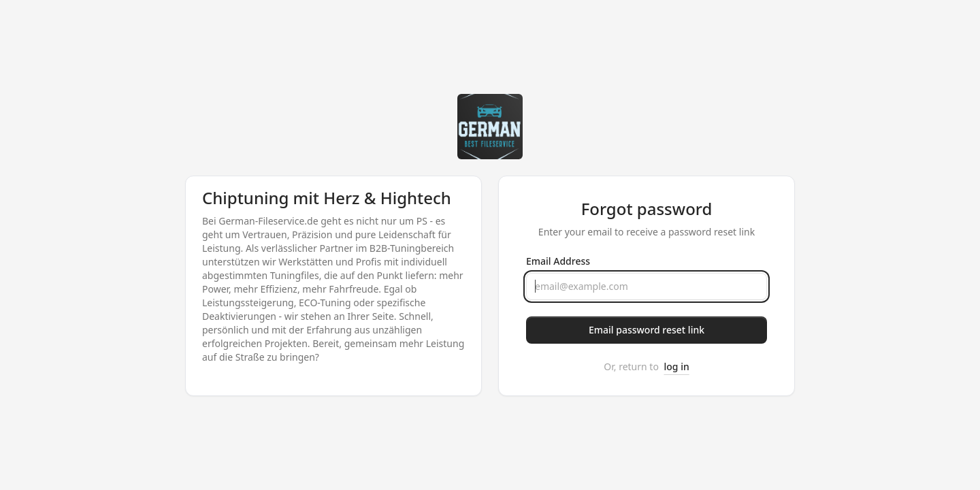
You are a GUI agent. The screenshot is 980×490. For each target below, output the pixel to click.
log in (677, 366)
